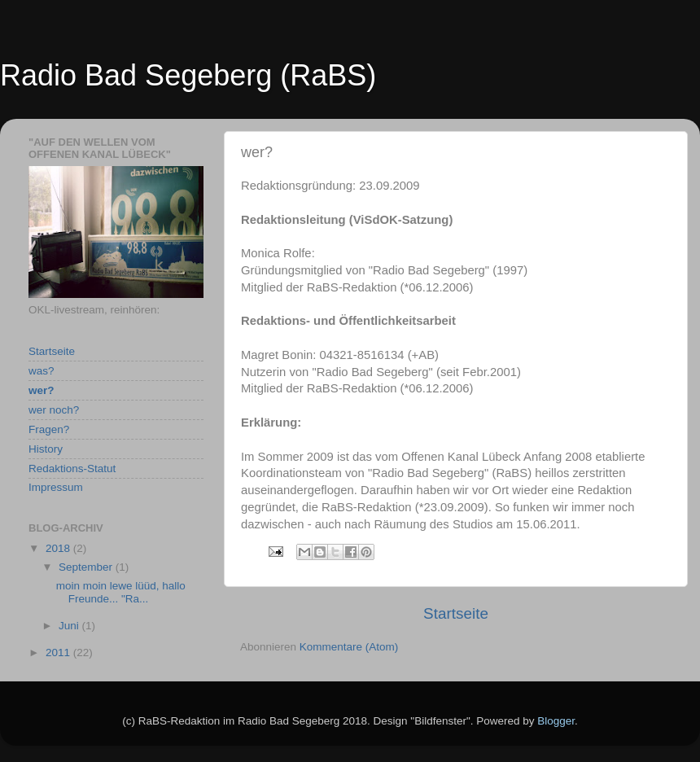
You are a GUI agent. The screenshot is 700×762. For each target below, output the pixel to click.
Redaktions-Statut (72, 469)
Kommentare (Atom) (349, 647)
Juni (70, 626)
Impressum (56, 487)
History (46, 449)
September (87, 567)
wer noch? (54, 410)
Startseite (456, 613)
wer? (42, 390)
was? (42, 371)
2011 (59, 653)
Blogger (556, 721)
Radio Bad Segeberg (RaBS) (188, 75)
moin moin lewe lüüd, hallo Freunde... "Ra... (121, 592)
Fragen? (49, 429)
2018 (59, 548)
